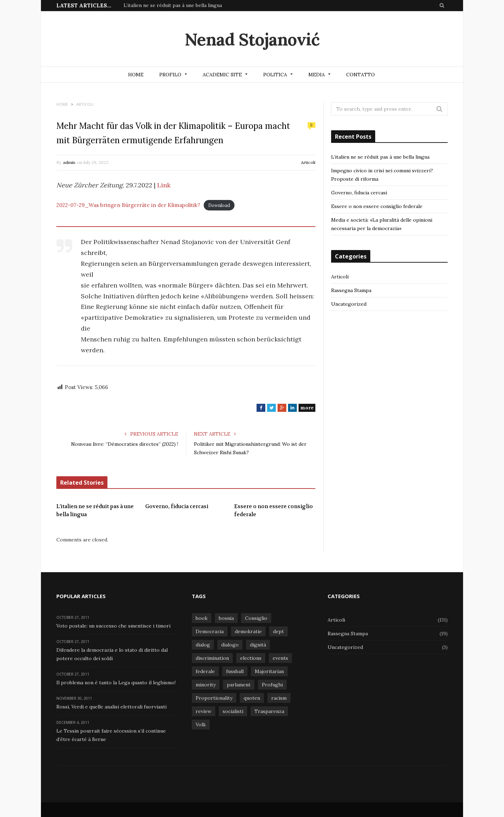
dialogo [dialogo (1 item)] (230, 645)
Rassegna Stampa (351, 290)
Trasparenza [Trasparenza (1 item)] (269, 711)
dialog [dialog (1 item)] (203, 645)
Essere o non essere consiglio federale (274, 510)
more (307, 408)
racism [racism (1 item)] (279, 698)
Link (164, 185)
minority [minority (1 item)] (206, 685)
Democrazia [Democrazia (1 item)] (210, 631)
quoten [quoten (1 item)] (252, 698)
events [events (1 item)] (280, 658)
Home (136, 75)
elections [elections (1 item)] (251, 658)
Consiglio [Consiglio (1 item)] (256, 618)
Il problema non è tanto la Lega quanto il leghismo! (116, 683)
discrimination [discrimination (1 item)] (212, 658)
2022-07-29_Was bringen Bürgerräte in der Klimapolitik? (128, 205)
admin (69, 162)
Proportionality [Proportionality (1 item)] (214, 698)
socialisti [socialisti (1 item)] (233, 711)
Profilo (170, 75)
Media (317, 75)
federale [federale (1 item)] (205, 671)
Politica (275, 75)
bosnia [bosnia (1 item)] (226, 618)
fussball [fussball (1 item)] (235, 671)
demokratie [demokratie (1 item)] (248, 631)
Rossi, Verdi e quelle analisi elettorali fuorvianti (111, 707)
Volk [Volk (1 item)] (201, 725)
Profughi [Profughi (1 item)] (272, 685)
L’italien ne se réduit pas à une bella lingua (173, 5)
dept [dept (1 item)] (278, 631)
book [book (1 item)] (202, 618)
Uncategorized (349, 304)
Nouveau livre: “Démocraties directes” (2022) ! (125, 444)
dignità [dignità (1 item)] (258, 645)
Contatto (360, 75)
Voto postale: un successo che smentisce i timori (113, 626)
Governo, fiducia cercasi (177, 506)
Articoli (308, 162)
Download (219, 205)
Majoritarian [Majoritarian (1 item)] (269, 671)
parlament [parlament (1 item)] (239, 685)
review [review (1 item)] (204, 711)
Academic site (222, 75)
